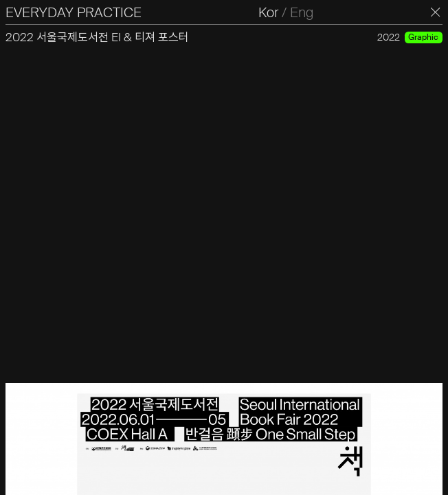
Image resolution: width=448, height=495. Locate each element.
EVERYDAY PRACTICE (74, 12)
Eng (302, 12)
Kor (268, 12)
